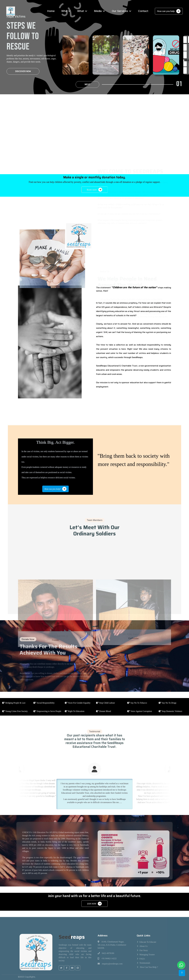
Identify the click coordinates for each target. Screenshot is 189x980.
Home (51, 11)
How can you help (169, 11)
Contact (143, 11)
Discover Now (23, 71)
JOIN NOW (95, 904)
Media (98, 11)
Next (87, 84)
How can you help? (55, 489)
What (81, 11)
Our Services (120, 11)
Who (64, 11)
